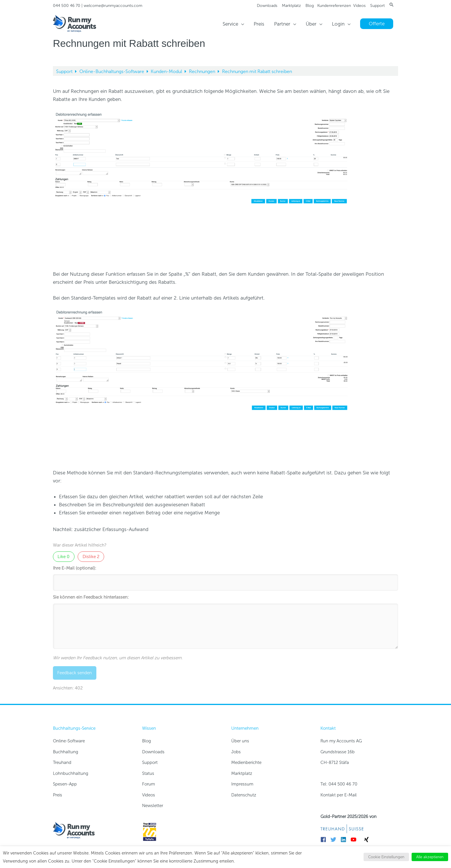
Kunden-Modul (167, 71)
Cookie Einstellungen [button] (386, 857)
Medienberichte (246, 762)
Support (378, 6)
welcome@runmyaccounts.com (113, 6)
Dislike (91, 557)
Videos (359, 6)
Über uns (240, 741)
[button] (391, 5)
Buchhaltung (66, 752)
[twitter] (335, 840)
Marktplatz (291, 6)
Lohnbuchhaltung (71, 773)
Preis (58, 795)
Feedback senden (74, 673)
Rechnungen (203, 71)
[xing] (367, 840)
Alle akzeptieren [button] (430, 857)
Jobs (236, 752)
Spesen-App (65, 784)
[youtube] (355, 840)
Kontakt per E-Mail (339, 795)
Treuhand (62, 762)
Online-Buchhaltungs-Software (112, 71)
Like (64, 557)
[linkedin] (345, 840)
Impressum (242, 784)
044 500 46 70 (67, 6)
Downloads (267, 6)
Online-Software (69, 741)
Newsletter (153, 806)
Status (148, 773)
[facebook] (325, 840)
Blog (310, 6)
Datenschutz (244, 795)
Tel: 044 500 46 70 (339, 784)
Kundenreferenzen (334, 6)
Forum (149, 784)
